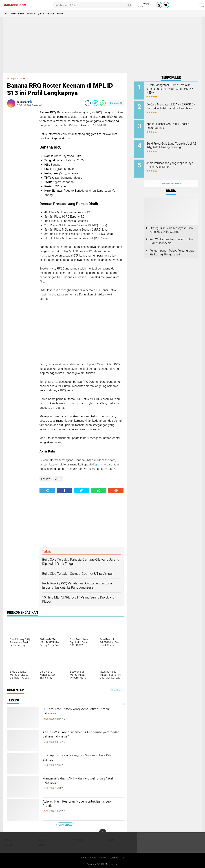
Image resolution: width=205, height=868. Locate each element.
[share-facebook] (88, 103)
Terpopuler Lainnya (171, 175)
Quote (52, 14)
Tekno (16, 14)
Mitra (77, 14)
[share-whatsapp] (103, 103)
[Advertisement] (103, 45)
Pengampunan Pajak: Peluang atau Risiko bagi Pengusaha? (172, 245)
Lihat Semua (65, 825)
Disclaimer (115, 858)
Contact (91, 858)
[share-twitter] (95, 103)
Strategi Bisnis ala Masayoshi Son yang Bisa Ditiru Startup (82, 759)
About (81, 858)
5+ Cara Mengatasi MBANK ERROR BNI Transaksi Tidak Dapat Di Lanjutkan (174, 107)
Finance (65, 14)
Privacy (102, 858)
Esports (40, 14)
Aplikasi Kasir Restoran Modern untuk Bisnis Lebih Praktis (81, 805)
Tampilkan (117, 690)
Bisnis (27, 14)
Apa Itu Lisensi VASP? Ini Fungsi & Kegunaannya (172, 123)
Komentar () (116, 103)
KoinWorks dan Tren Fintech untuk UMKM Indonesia (171, 233)
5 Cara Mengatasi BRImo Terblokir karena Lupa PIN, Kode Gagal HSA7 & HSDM (174, 89)
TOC (125, 858)
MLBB (25, 78)
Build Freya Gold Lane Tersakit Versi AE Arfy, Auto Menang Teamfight (176, 143)
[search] (93, 5)
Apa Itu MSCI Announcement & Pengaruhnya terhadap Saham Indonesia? (74, 739)
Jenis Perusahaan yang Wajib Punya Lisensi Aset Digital (176, 160)
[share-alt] (47, 491)
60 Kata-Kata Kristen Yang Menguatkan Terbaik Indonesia (82, 713)
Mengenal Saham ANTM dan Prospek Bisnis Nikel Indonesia (81, 782)
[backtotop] (103, 832)
